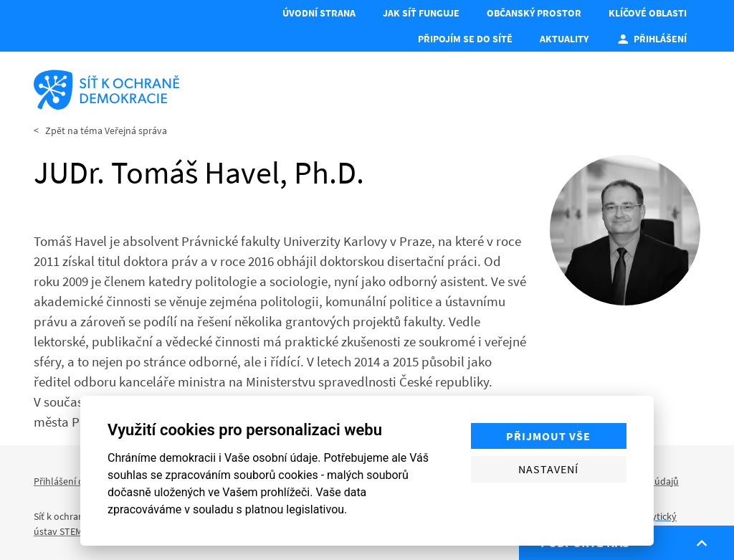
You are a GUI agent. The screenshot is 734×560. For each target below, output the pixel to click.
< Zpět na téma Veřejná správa (100, 130)
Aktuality (564, 39)
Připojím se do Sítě (465, 39)
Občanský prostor (534, 13)
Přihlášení (651, 39)
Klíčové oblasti (648, 13)
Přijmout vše (548, 436)
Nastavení (548, 469)
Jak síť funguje (421, 13)
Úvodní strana (319, 13)
